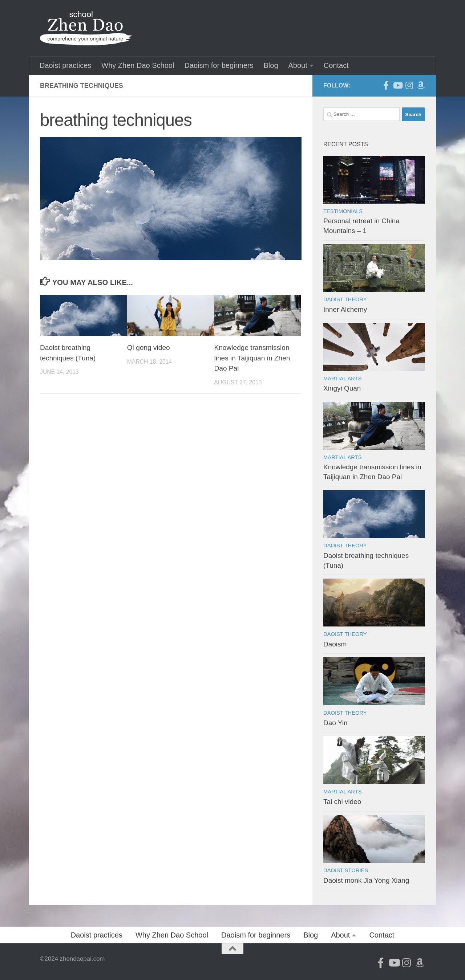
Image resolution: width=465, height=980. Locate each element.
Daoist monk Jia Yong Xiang (366, 880)
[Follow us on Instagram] (409, 85)
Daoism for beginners (219, 65)
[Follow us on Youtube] (397, 85)
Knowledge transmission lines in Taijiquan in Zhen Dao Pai (252, 358)
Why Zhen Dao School (138, 65)
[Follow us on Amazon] (421, 85)
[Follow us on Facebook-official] (386, 85)
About (298, 65)
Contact (336, 65)
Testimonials (343, 211)
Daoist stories (346, 870)
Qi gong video (149, 348)
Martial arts (342, 379)
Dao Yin (335, 723)
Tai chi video (342, 802)
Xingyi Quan (342, 388)
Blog (271, 65)
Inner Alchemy (345, 309)
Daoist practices (65, 65)
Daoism (335, 644)
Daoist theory (345, 299)
